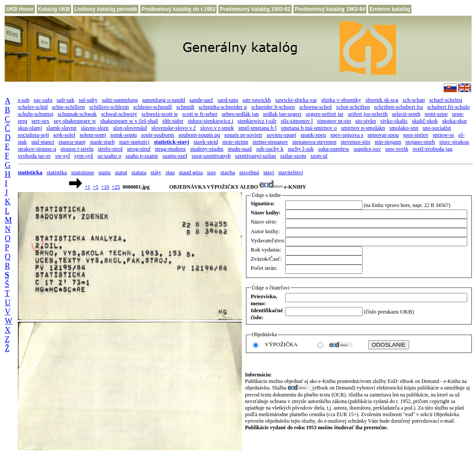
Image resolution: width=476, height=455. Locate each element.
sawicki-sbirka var (296, 100)
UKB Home (20, 9)
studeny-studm (207, 149)
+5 (95, 187)
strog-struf (139, 149)
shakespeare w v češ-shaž (129, 121)
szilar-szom (293, 156)
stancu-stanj (72, 142)
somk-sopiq (124, 135)
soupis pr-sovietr (243, 135)
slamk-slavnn (61, 128)
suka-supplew (334, 149)
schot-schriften (353, 107)
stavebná (249, 172)
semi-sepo (436, 114)
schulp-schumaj (36, 114)
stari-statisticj (134, 142)
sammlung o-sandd (164, 100)
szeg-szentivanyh (211, 156)
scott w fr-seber (200, 114)
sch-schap (414, 100)
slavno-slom (95, 128)
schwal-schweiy (119, 114)
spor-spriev (416, 135)
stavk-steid (206, 142)
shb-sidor (173, 121)
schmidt (185, 107)
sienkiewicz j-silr (257, 121)
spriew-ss (443, 135)
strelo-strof (110, 149)
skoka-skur (454, 121)
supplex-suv (367, 149)
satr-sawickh (257, 100)
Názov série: (264, 222)
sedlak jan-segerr (282, 114)
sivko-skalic (394, 121)
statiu (104, 172)
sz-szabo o (109, 156)
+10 (105, 187)
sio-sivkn (366, 121)
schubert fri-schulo (448, 107)
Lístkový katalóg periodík (106, 9)
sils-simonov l (297, 121)
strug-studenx (171, 149)
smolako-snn (404, 128)
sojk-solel (64, 135)
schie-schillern (69, 107)
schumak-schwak (77, 114)
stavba (228, 172)
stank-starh (102, 142)
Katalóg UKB (54, 9)
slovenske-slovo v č (174, 128)
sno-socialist (437, 128)
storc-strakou (454, 142)
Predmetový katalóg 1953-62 (255, 9)
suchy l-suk (301, 149)
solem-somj (93, 135)
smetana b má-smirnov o (309, 128)
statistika (57, 172)
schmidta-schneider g (223, 107)
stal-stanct (43, 142)
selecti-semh (406, 114)
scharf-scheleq (446, 100)
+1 (88, 187)
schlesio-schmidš (153, 107)
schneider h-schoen (273, 107)
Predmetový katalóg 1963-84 (330, 9)
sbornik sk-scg (382, 100)
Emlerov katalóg (390, 9)
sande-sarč (202, 100)
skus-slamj (30, 128)
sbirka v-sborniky (341, 100)
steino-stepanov (270, 142)
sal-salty (88, 100)
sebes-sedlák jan (240, 114)
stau (170, 172)
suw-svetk (397, 149)
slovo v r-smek (217, 128)
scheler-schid (33, 107)
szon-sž (319, 156)
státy (156, 172)
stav (212, 172)
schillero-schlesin (109, 107)
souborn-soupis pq (199, 135)
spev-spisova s (347, 135)
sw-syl (62, 156)
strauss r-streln (77, 149)
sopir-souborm (158, 135)
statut (121, 172)
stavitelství (290, 172)
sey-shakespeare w (75, 121)
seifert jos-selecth (367, 114)
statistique (83, 172)
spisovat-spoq (383, 135)
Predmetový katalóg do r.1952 (178, 9)
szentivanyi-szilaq (255, 156)
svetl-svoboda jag (433, 149)
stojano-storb (420, 142)
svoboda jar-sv (34, 156)
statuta (139, 172)
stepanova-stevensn (314, 142)
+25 (116, 187)
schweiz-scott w (160, 114)
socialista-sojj (34, 135)
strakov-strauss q (37, 149)
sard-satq (228, 100)
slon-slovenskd (130, 128)
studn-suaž (240, 149)
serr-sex (40, 121)
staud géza (191, 172)
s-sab (24, 100)
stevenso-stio (355, 142)
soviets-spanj (281, 135)
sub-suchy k (270, 149)
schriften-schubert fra (399, 107)
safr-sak (65, 100)
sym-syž (84, 156)
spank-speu (313, 135)
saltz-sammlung (120, 100)
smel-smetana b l (257, 128)
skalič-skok (425, 121)
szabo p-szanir (142, 156)
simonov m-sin (334, 121)
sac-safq (43, 100)
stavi (269, 172)
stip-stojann (388, 142)
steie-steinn (235, 142)
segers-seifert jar (324, 114)
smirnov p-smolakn (363, 128)
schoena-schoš (316, 107)
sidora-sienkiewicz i (210, 121)
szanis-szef (175, 156)
